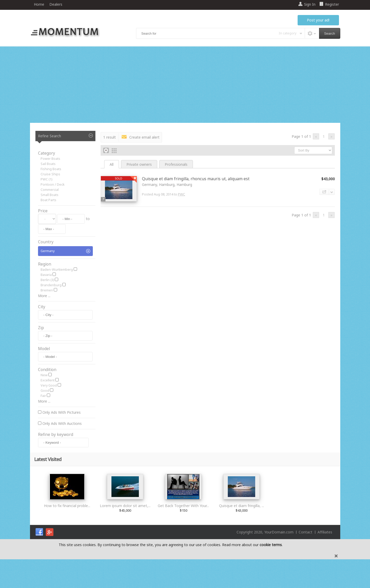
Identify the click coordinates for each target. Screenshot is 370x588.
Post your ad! (318, 20)
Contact (305, 561)
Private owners (139, 164)
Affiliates (325, 561)
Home (39, 4)
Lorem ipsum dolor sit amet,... (125, 534)
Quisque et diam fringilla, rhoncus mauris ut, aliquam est (196, 179)
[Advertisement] (185, 85)
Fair (43, 424)
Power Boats (50, 159)
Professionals (176, 164)
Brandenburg (51, 285)
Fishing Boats (51, 169)
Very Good (49, 414)
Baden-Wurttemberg (57, 270)
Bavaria (46, 275)
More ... (44, 296)
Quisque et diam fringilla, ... (241, 534)
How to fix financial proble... (67, 534)
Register (332, 4)
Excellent (48, 409)
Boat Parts (48, 200)
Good (45, 419)
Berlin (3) (47, 280)
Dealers (56, 4)
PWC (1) (46, 179)
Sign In (310, 4)
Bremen (47, 290)
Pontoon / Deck (53, 184)
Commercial (50, 190)
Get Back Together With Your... (183, 534)
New (44, 404)
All (112, 164)
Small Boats (50, 195)
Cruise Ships (50, 174)
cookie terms (271, 573)
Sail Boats (48, 164)
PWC (182, 194)
